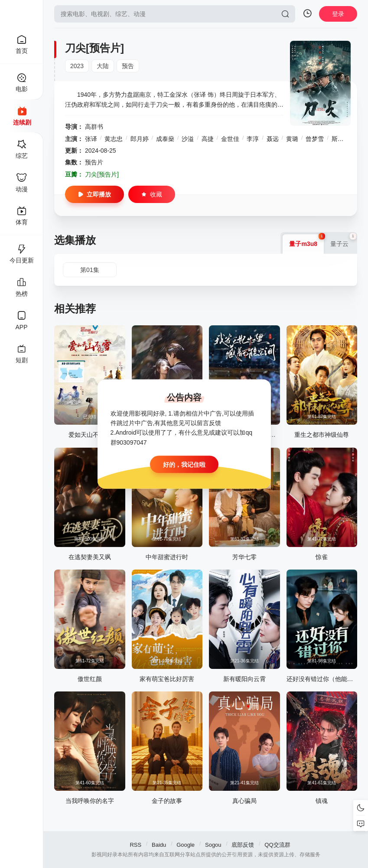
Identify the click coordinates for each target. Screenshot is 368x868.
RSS (135, 845)
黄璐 (292, 139)
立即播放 (94, 194)
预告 (128, 66)
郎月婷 (140, 139)
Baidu (159, 845)
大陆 (103, 66)
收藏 (152, 194)
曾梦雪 (315, 139)
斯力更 (341, 139)
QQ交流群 (277, 845)
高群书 (94, 127)
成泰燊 (165, 139)
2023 (77, 66)
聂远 (273, 139)
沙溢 (188, 139)
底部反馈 (243, 845)
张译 (91, 139)
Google (186, 845)
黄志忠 (114, 139)
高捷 (208, 139)
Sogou (213, 845)
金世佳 (230, 139)
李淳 (253, 139)
